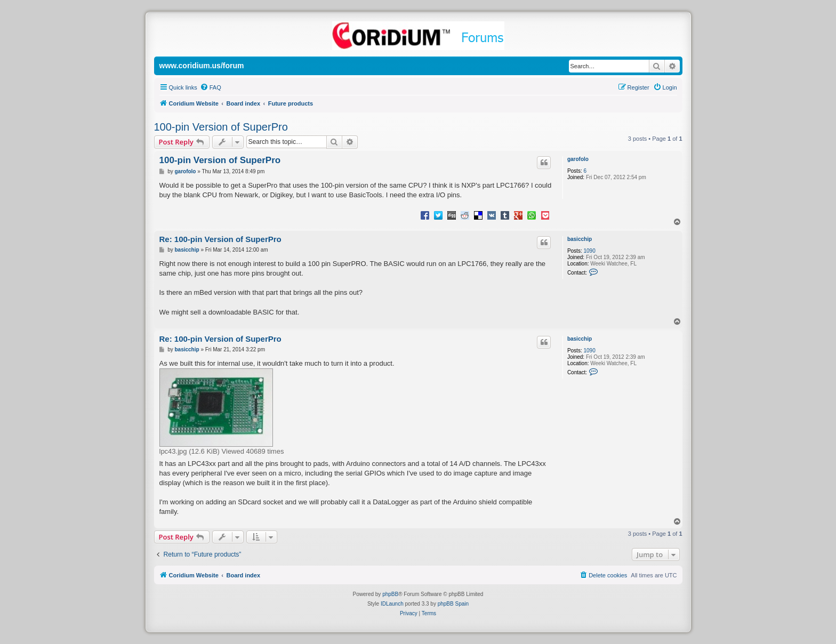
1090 (589, 251)
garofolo (578, 159)
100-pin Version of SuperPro (221, 127)
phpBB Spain (453, 604)
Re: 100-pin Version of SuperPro (220, 239)
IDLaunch (392, 604)
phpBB (390, 594)
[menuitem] (211, 87)
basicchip (580, 239)
